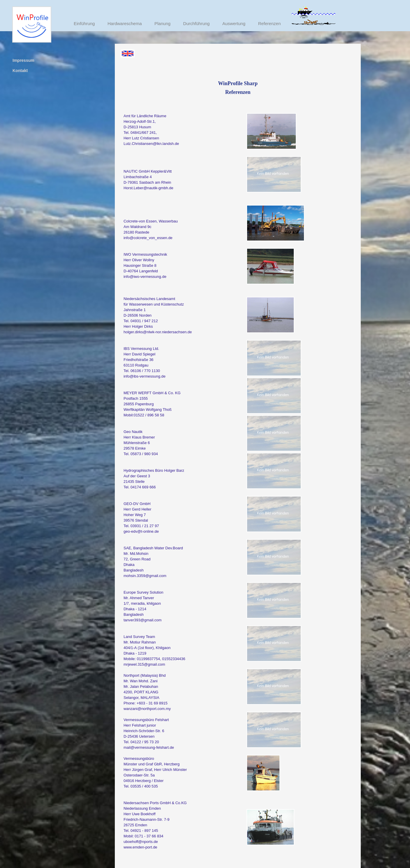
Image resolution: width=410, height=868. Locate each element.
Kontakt (20, 71)
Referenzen (270, 23)
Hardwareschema (125, 23)
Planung (162, 23)
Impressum (23, 60)
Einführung (84, 23)
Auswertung (234, 23)
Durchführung (197, 23)
